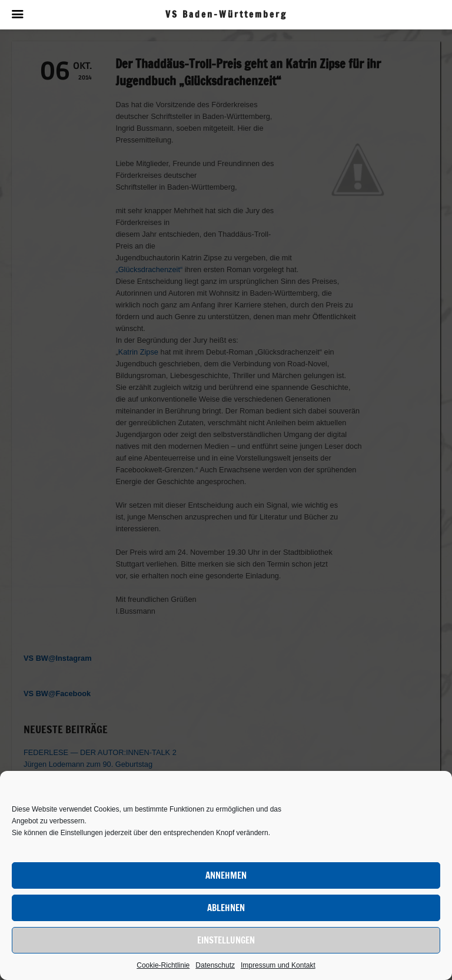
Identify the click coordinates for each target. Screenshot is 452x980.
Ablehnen (226, 908)
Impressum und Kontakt (278, 965)
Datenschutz (215, 965)
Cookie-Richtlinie (163, 965)
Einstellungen (226, 940)
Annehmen (226, 875)
